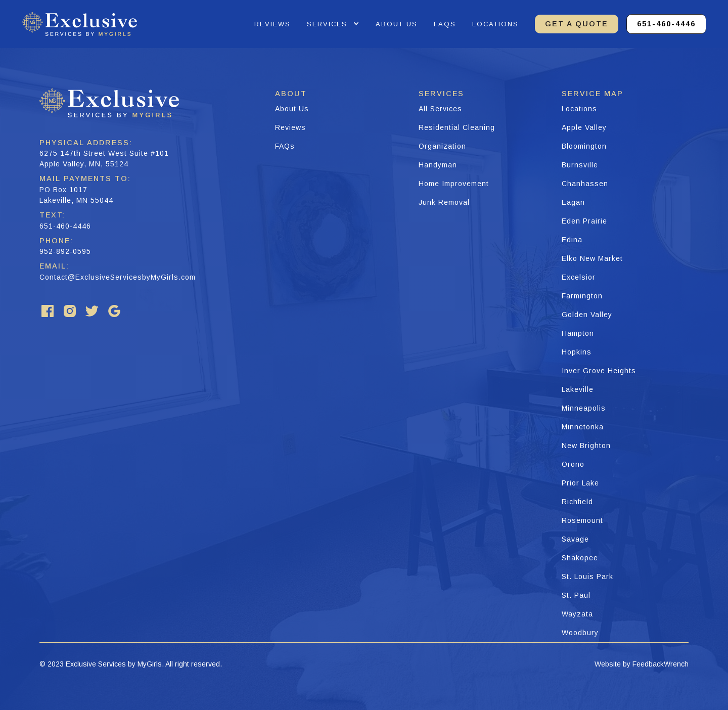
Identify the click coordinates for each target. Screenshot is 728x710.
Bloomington (584, 146)
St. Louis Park (587, 576)
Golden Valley (587, 315)
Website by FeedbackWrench (642, 664)
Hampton (578, 333)
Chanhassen (585, 184)
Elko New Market (592, 258)
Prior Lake (580, 483)
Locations (495, 24)
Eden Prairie (584, 221)
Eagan (573, 202)
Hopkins (577, 352)
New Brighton (586, 446)
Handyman (438, 165)
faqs (445, 24)
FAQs (285, 146)
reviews (272, 24)
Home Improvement (454, 184)
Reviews (290, 127)
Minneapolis (584, 408)
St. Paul (576, 595)
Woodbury (580, 633)
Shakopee (580, 558)
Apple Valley (584, 127)
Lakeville (578, 389)
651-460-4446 (666, 24)
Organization (442, 146)
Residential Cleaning (457, 127)
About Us (292, 109)
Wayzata (577, 614)
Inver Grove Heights (599, 371)
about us (397, 24)
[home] (79, 24)
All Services (440, 109)
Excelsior (579, 277)
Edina (572, 240)
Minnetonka (583, 427)
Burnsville (580, 165)
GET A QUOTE (577, 24)
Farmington (582, 296)
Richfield (577, 502)
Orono (573, 464)
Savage (575, 539)
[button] (333, 24)
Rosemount (582, 520)
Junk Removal (444, 202)
